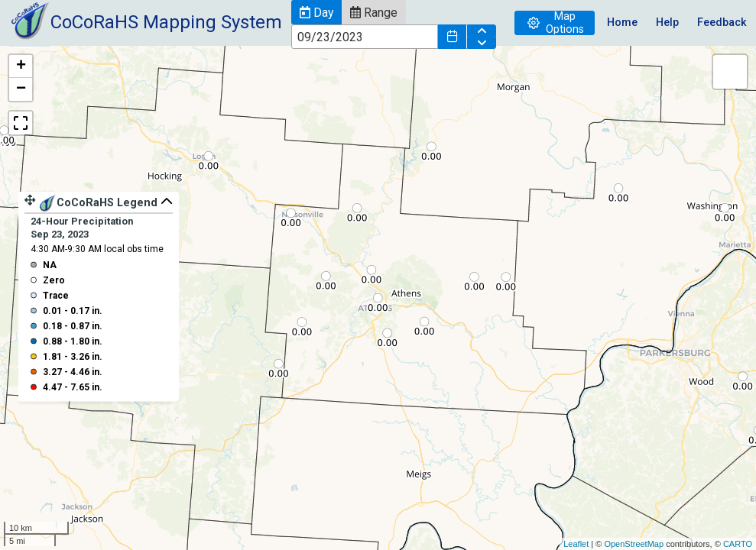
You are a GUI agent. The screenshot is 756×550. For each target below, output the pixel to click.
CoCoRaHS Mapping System (166, 22)
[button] (316, 12)
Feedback (722, 23)
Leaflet (576, 544)
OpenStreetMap (634, 544)
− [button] (21, 89)
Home (622, 23)
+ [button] (21, 66)
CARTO (738, 544)
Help (667, 23)
